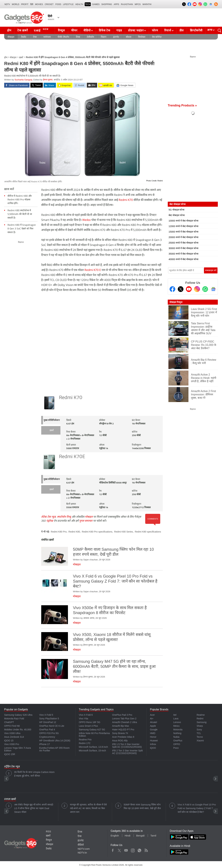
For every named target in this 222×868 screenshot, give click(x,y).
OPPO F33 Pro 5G (49, 733)
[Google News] (213, 289)
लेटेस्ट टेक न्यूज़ (48, 517)
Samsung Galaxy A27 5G (92, 730)
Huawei (154, 741)
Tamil (153, 836)
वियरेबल (142, 37)
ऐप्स (35, 37)
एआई (42, 30)
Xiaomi (200, 741)
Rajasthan (127, 4)
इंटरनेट (116, 37)
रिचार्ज (168, 30)
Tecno (200, 737)
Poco (176, 748)
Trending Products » (182, 105)
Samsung (202, 722)
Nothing (177, 733)
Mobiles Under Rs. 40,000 (18, 730)
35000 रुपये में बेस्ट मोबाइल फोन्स (183, 254)
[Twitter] (181, 289)
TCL (199, 733)
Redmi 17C (85, 743)
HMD (153, 733)
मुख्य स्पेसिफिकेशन (52, 420)
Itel (175, 715)
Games (96, 4)
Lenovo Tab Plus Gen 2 (124, 719)
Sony (199, 730)
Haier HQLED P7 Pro (123, 730)
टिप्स (78, 37)
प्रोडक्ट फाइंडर (136, 30)
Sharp (200, 726)
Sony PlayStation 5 (49, 719)
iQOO (153, 748)
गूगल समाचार (86, 521)
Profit (25, 4)
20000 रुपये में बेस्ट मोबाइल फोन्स (183, 237)
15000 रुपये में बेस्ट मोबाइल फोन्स (183, 232)
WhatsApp (139, 850)
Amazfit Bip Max (121, 726)
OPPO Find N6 (12, 726)
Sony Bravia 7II (120, 733)
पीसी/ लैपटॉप (63, 37)
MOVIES (39, 4)
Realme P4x (85, 740)
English (115, 836)
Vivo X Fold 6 (86, 715)
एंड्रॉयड (50, 521)
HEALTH (79, 4)
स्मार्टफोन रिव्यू (64, 517)
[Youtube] (189, 289)
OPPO (177, 744)
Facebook (113, 850)
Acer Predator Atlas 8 (123, 737)
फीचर (74, 30)
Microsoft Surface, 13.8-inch (93, 747)
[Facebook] (172, 289)
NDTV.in (82, 853)
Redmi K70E (72, 457)
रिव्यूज (61, 30)
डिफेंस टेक (104, 30)
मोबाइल (11, 37)
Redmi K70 (126, 200)
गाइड (119, 30)
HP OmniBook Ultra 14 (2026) (55, 741)
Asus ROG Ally (120, 741)
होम (9, 30)
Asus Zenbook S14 (14, 737)
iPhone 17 (44, 744)
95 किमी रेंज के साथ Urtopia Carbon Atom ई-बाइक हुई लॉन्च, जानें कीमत (34, 774)
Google (154, 730)
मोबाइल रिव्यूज (176, 302)
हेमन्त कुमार (48, 80)
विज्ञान (104, 37)
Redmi (200, 719)
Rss (146, 850)
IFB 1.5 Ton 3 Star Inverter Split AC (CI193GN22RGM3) (127, 746)
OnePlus (178, 741)
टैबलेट (24, 37)
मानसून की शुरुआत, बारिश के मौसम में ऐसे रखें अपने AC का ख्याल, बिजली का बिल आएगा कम (88, 808)
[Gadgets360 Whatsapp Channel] (205, 289)
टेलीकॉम (90, 37)
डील (182, 30)
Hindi (128, 836)
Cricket (49, 4)
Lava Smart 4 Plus (88, 726)
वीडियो (87, 30)
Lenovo (177, 722)
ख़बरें (21, 57)
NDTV (7, 4)
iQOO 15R (10, 754)
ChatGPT (9, 722)
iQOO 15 (9, 741)
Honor (153, 737)
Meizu (176, 726)
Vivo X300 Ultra (12, 733)
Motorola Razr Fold (14, 719)
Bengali (140, 836)
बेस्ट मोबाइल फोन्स (177, 215)
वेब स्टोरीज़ (157, 37)
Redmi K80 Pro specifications (97, 532)
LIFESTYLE (68, 4)
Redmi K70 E (93, 270)
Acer (152, 715)
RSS (48, 831)
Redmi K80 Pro (59, 532)
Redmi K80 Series (124, 532)
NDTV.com (84, 849)
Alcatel (153, 722)
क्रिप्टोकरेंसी (196, 30)
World (16, 4)
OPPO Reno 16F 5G (89, 722)
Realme (201, 715)
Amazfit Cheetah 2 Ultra (125, 722)
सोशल (129, 37)
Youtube (126, 850)
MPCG (138, 4)
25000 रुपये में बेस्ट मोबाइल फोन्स (183, 243)
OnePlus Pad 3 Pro (122, 715)
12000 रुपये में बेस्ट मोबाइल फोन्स (183, 226)
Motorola (178, 730)
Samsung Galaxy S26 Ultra (18, 715)
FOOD (58, 4)
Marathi (147, 4)
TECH (88, 4)
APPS (117, 4)
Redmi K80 (74, 532)
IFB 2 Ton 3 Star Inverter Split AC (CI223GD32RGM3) (127, 752)
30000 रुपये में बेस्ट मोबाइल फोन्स (183, 248)
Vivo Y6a (83, 719)
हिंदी (32, 4)
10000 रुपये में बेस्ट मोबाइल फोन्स (183, 221)
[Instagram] (197, 289)
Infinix (153, 744)
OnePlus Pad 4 (47, 730)
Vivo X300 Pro (12, 744)
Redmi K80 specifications (148, 532)
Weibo (86, 220)
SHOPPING (107, 4)
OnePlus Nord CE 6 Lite (52, 726)
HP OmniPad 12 (48, 722)
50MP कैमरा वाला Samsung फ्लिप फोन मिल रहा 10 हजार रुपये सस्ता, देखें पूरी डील (142, 806)
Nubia (176, 737)
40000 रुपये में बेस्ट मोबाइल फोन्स (183, 259)
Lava (176, 719)
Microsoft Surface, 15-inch (92, 751)
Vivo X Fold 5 (46, 715)
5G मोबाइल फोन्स (176, 210)
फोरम (155, 30)
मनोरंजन (47, 37)
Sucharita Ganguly (23, 80)
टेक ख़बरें (23, 30)
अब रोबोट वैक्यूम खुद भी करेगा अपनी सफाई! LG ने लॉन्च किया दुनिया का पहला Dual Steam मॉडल (34, 808)
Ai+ (152, 719)
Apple (153, 726)
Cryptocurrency (47, 737)
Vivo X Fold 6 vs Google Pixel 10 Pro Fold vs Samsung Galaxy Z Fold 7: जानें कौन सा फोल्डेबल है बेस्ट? (197, 808)
